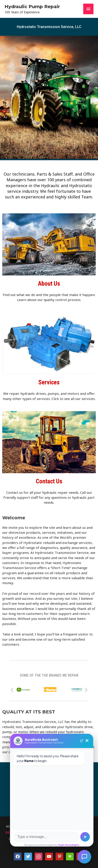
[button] (12, 690)
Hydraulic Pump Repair (32, 7)
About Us (49, 284)
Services (49, 382)
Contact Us (49, 481)
